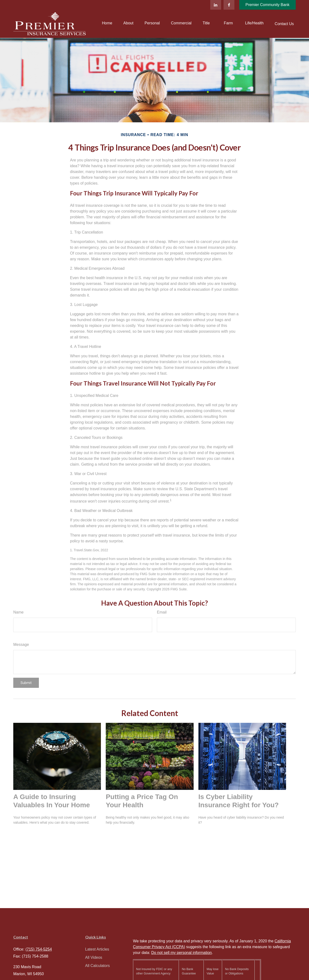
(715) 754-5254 (39, 949)
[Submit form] (26, 683)
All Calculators (98, 966)
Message (21, 645)
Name (18, 612)
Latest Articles (97, 949)
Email (162, 612)
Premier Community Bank (267, 5)
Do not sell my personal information (181, 953)
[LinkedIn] (216, 5)
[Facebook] (229, 5)
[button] (107, 23)
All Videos (94, 957)
